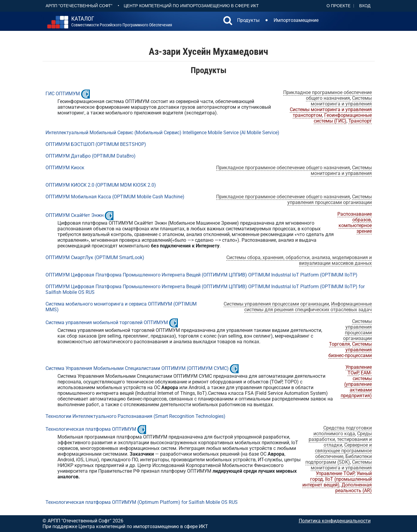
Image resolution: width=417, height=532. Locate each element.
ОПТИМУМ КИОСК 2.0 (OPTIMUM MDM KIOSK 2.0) (101, 185)
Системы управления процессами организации (330, 199)
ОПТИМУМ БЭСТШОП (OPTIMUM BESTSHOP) (96, 144)
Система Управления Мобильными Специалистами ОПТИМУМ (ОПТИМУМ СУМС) (137, 368)
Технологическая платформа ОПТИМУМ (91, 429)
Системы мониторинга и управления (341, 101)
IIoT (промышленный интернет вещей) (337, 482)
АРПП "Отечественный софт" (79, 6)
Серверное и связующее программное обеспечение (343, 451)
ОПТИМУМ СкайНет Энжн (75, 215)
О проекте (339, 6)
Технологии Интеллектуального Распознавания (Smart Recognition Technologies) (135, 416)
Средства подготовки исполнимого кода (343, 431)
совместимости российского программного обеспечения (122, 22)
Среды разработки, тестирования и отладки (340, 439)
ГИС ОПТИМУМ (63, 94)
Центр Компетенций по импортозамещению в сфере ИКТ (191, 6)
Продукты (248, 20)
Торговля (339, 344)
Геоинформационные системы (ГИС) (343, 118)
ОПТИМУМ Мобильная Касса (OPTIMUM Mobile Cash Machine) (115, 197)
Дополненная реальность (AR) (354, 488)
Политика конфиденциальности (335, 521)
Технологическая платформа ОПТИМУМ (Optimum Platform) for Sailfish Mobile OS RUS (142, 502)
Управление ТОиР (359, 370)
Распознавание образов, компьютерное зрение (355, 223)
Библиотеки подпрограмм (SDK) (339, 459)
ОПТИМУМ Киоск (65, 168)
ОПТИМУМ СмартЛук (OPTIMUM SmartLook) (95, 257)
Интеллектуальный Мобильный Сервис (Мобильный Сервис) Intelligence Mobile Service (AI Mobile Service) (162, 133)
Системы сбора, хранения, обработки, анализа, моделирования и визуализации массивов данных (299, 260)
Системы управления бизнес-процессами (350, 350)
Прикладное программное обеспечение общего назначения (327, 95)
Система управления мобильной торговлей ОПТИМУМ (107, 322)
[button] (228, 21)
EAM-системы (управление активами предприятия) (356, 384)
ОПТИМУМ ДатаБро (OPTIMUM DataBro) (91, 156)
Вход (365, 6)
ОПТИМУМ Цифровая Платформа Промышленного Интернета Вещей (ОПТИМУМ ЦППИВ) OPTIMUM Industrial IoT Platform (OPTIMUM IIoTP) (201, 275)
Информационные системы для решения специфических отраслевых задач (308, 307)
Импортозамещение (296, 20)
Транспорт (360, 121)
